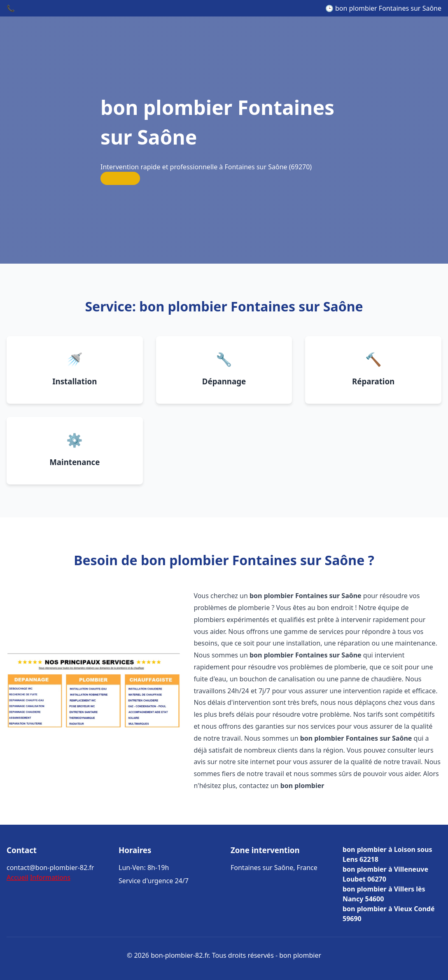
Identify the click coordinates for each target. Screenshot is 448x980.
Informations (50, 877)
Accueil (17, 877)
